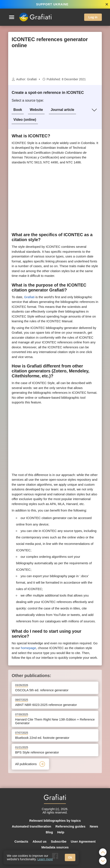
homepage (29, 648)
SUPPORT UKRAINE (52, 4)
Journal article (62, 110)
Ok (70, 857)
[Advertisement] (55, 63)
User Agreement (83, 841)
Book (18, 110)
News (94, 826)
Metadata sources (55, 847)
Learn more (45, 859)
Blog (49, 832)
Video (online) (25, 120)
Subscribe (59, 841)
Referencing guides (70, 826)
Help (61, 832)
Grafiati (32, 79)
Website (36, 110)
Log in (93, 17)
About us (40, 841)
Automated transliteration (32, 826)
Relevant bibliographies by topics (55, 821)
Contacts (21, 841)
